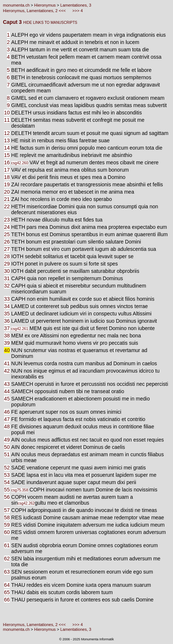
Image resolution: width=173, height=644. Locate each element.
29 (7, 264)
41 (7, 363)
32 (7, 286)
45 (7, 399)
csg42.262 (26, 503)
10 (7, 113)
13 (7, 140)
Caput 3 (13, 22)
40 (7, 350)
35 (7, 314)
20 (7, 192)
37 (7, 328)
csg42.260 (20, 163)
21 (7, 199)
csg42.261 (20, 329)
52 (7, 468)
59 (7, 525)
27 (7, 249)
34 (7, 306)
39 (7, 343)
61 (7, 545)
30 (7, 271)
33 (7, 299)
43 (7, 384)
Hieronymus (45, 5)
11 (7, 120)
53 (7, 475)
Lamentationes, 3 (76, 5)
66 (7, 600)
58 (7, 517)
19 (7, 184)
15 (7, 155)
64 (7, 585)
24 (7, 227)
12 (7, 133)
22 (7, 206)
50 (7, 447)
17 (7, 170)
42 (7, 371)
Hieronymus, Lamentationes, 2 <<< (35, 11)
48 (7, 427)
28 (7, 256)
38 (7, 336)
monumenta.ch (16, 5)
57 (7, 510)
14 (7, 148)
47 (7, 419)
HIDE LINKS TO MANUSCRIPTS (50, 23)
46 (7, 412)
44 (7, 391)
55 (7, 490)
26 (7, 242)
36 (7, 321)
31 (7, 278)
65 (7, 592)
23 (7, 220)
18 (7, 177)
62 (7, 559)
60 (7, 532)
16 (7, 162)
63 (7, 572)
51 (7, 454)
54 (7, 482)
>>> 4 (77, 11)
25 (7, 234)
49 (7, 440)
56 (7, 497)
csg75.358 (20, 490)
